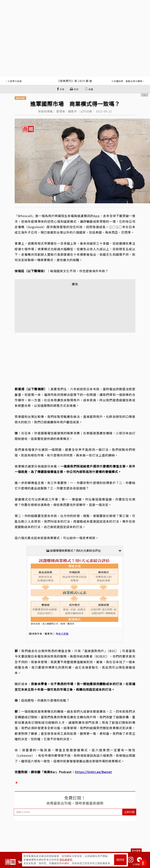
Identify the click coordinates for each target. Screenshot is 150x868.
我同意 (120, 860)
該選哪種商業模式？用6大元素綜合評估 (84, 550)
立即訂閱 (129, 812)
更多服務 (136, 851)
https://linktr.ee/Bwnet (93, 772)
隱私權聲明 (66, 860)
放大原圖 (62, 634)
